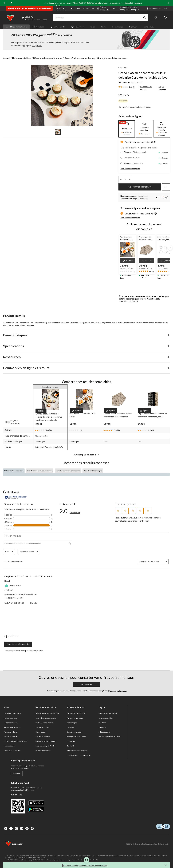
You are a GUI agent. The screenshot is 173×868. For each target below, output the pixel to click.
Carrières (70, 727)
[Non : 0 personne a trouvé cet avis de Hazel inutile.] (22, 603)
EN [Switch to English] (166, 8)
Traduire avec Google (14, 598)
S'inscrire (17, 774)
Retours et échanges (11, 732)
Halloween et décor (22, 58)
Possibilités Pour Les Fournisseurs (79, 755)
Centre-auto (149, 27)
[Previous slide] (4, 3)
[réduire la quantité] (130, 180)
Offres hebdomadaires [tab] (14, 471)
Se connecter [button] (154, 8)
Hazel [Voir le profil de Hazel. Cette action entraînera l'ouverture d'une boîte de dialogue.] (7, 581)
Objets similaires (162, 88)
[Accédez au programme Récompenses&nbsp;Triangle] (130, 8)
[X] (11, 828)
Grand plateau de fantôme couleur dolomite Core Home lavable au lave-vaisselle (143, 77)
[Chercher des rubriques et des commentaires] (38, 543)
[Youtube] (22, 828)
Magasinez (138, 3)
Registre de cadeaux (43, 737)
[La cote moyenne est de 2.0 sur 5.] (125, 87)
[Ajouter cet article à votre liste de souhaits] (166, 187)
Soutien (75, 8)
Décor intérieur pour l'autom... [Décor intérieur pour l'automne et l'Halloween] (48, 58)
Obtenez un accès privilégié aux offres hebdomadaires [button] (85, 865)
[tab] (127, 129)
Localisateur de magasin (12, 713)
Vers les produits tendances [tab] (68, 471)
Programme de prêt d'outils (45, 746)
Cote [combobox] (10, 552)
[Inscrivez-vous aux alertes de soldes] (135, 107)
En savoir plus (17, 794)
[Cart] (166, 18)
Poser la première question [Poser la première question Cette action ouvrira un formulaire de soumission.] (18, 644)
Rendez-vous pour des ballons (46, 741)
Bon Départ (71, 741)
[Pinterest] (27, 828)
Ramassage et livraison (12, 727)
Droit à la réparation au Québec (109, 737)
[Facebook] (6, 828)
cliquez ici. (133, 301)
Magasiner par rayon (16, 27)
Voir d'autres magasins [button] (130, 169)
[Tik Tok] (32, 828)
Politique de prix (104, 732)
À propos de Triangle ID (75, 718)
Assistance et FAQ (10, 718)
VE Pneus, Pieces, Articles (45, 723)
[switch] (9, 422)
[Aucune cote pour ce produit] (74, 430)
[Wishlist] (156, 18)
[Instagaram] (16, 828)
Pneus (104, 27)
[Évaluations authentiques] (16, 497)
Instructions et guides (43, 751)
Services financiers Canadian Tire (47, 713)
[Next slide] (169, 3)
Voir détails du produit (146, 88)
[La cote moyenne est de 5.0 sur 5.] (110, 430)
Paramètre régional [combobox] (29, 552)
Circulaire (38, 27)
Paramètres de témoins (12, 751)
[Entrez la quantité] (125, 180)
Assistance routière (42, 727)
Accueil (7, 58)
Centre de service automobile (46, 718)
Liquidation (77, 27)
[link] (128, 87)
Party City (133, 27)
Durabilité (70, 746)
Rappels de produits (11, 737)
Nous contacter (9, 746)
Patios (92, 27)
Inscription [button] (89, 8)
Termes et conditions (106, 718)
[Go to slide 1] (58, 132)
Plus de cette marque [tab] (93, 471)
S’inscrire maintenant (117, 691)
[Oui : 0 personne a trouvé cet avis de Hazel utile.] (15, 603)
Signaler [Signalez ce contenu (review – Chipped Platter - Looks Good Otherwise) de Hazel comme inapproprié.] (34, 603)
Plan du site (102, 723)
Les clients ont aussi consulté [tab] (40, 471)
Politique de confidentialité (108, 713)
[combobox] (156, 561)
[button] (144, 18)
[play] (12, 3)
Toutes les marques (74, 732)
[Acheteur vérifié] (13, 586)
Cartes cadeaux (41, 732)
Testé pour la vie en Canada (76, 737)
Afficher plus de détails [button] (87, 455)
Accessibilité (103, 727)
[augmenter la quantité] (121, 180)
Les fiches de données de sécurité (16, 741)
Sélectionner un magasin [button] (140, 187)
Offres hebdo (58, 27)
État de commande (103, 8)
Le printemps (118, 27)
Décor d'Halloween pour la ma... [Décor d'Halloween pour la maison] (80, 58)
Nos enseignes (72, 723)
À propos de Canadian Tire (76, 713)
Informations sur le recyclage (77, 751)
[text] (127, 272)
